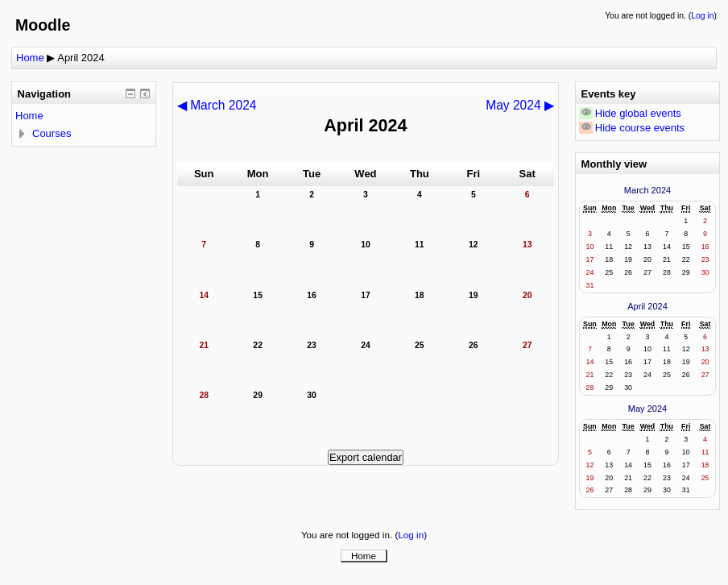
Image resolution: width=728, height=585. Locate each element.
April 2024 (81, 58)
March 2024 (647, 190)
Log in (702, 16)
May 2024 (648, 409)
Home (30, 58)
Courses (52, 133)
